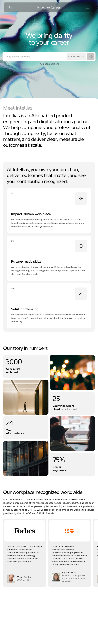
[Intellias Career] (49, 7)
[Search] (10, 7)
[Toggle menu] (88, 7)
